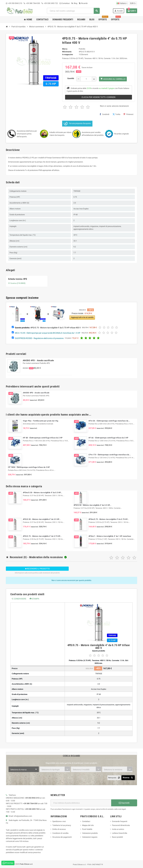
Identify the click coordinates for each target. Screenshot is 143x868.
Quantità (71, 78)
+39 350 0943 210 (15, 3)
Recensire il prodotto (37, 569)
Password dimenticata (121, 825)
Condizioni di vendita (60, 833)
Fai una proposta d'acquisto (77, 124)
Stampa (34, 599)
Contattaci (65, 3)
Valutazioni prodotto (90, 833)
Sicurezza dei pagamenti (62, 837)
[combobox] (73, 11)
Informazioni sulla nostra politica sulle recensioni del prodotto (37, 573)
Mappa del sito (88, 825)
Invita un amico (118, 829)
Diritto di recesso (59, 829)
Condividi (104, 114)
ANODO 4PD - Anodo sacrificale (38, 360)
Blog (74, 3)
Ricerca (128, 778)
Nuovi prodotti (117, 837)
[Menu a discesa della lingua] (122, 3)
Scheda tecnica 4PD (18, 279)
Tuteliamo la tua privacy (62, 825)
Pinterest (128, 114)
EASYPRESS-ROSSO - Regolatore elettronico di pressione (39, 338)
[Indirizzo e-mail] (81, 803)
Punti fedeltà (87, 829)
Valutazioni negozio (90, 837)
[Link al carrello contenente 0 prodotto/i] (132, 11)
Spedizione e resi (59, 821)
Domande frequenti (120, 821)
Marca (65, 49)
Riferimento (67, 52)
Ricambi (83, 3)
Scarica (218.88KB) (17, 283)
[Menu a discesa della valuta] (133, 3)
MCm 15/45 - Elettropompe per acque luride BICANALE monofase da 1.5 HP (48, 333)
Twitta (116, 114)
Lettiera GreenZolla (120, 833)
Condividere (19, 599)
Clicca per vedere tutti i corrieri (99, 97)
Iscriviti (124, 803)
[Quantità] (86, 79)
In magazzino (68, 54)
